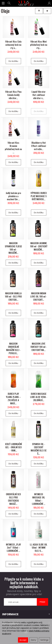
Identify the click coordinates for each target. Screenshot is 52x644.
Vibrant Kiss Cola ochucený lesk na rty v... (13, 45)
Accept (23, 640)
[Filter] (39, 11)
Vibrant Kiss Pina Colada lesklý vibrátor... (13, 95)
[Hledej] (9, 3)
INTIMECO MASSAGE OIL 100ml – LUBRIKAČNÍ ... (39, 499)
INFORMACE (26, 614)
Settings (44, 640)
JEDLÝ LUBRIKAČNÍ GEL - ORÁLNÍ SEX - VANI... (13, 447)
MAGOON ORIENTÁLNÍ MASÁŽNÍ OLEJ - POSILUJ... (13, 348)
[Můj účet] (49, 3)
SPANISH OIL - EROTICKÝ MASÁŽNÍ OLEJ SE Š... (39, 449)
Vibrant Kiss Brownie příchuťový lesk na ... (13, 147)
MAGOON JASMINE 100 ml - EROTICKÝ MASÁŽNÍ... (39, 246)
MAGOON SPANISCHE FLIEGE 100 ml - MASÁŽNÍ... (13, 248)
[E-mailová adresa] (20, 602)
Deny (33, 640)
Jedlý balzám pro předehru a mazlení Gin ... (13, 196)
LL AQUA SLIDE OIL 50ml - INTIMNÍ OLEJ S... (39, 548)
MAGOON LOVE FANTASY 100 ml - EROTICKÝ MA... (39, 347)
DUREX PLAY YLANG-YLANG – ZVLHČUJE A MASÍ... (13, 398)
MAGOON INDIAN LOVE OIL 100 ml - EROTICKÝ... (39, 296)
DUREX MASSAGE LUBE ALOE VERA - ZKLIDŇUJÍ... (39, 397)
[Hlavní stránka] (26, 3)
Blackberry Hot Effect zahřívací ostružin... (39, 146)
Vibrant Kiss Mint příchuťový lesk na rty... (39, 45)
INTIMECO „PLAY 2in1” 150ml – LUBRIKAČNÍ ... (13, 548)
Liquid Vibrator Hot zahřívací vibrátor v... (39, 95)
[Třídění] (47, 11)
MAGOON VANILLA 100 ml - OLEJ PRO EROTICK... (13, 296)
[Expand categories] (3, 3)
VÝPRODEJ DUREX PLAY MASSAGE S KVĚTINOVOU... (39, 196)
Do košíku (13, 61)
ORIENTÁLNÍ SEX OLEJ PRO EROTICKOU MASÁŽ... (13, 499)
